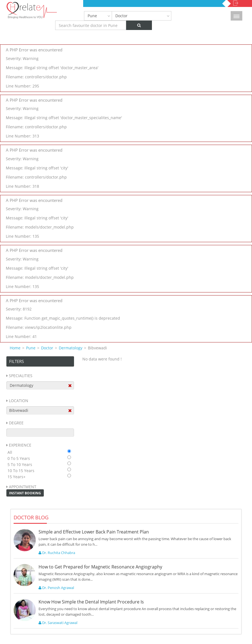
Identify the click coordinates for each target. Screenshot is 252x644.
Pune (92, 16)
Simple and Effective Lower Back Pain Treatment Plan (94, 532)
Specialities (21, 376)
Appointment (23, 487)
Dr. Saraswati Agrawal (58, 623)
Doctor (121, 16)
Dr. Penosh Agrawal (56, 588)
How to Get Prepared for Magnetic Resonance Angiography (100, 567)
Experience (20, 445)
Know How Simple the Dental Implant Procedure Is (91, 602)
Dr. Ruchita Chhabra (57, 553)
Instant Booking (25, 493)
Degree (16, 423)
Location (19, 401)
